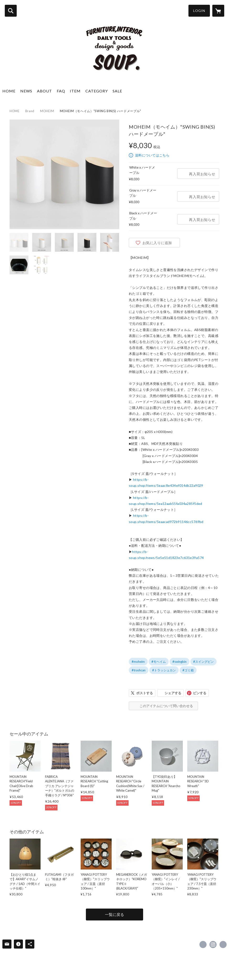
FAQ (61, 91)
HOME (9, 91)
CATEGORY (97, 91)
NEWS (26, 91)
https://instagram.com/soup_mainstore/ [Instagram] (213, 945)
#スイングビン (203, 662)
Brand (30, 111)
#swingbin (180, 662)
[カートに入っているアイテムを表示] (218, 11)
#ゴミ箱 (188, 670)
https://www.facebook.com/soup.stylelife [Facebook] (203, 945)
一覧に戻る (114, 914)
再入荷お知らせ (202, 174)
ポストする (145, 693)
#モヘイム (159, 662)
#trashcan (139, 670)
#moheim (138, 662)
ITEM (75, 91)
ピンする (200, 693)
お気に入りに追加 (157, 243)
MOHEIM (47, 111)
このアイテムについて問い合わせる (166, 706)
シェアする (173, 693)
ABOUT (44, 91)
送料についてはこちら (152, 155)
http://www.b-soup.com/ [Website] (223, 945)
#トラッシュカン (164, 670)
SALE (117, 91)
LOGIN (199, 11)
